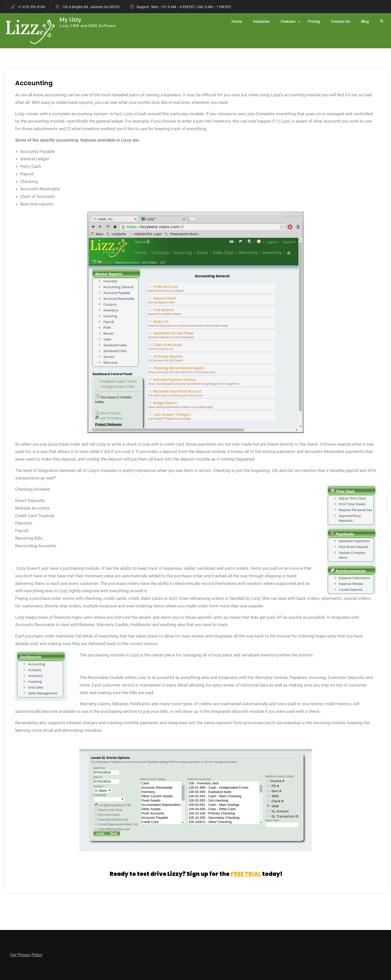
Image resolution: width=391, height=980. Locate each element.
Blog (365, 21)
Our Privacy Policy (26, 955)
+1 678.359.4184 (31, 7)
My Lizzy (70, 20)
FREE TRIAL (246, 874)
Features (288, 21)
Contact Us (341, 21)
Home (237, 21)
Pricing (314, 21)
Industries (261, 21)
